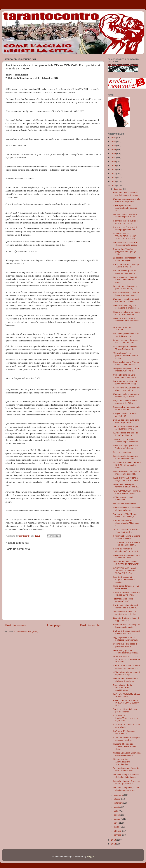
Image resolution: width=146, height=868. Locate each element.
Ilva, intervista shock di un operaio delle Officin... (125, 402)
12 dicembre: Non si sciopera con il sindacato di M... (126, 544)
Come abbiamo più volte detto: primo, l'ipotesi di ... (126, 376)
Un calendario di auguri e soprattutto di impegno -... (126, 307)
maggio (117, 819)
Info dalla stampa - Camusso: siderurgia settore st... (127, 782)
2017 (114, 174)
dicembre (118, 189)
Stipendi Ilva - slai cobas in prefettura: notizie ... (125, 645)
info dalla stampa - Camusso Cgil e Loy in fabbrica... (126, 776)
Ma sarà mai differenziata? (125, 504)
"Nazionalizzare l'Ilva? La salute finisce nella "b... (125, 613)
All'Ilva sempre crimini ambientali (123, 498)
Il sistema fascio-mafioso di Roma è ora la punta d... (125, 606)
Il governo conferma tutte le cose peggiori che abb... (126, 228)
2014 (114, 186)
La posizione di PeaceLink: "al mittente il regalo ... (127, 259)
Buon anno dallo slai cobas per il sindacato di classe (125, 194)
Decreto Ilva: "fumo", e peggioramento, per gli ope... (124, 251)
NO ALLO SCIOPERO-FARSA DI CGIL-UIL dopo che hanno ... (127, 465)
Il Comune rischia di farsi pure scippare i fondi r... (127, 739)
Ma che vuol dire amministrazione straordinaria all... (122, 762)
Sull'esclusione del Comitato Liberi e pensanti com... (126, 294)
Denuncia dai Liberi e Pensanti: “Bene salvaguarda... (123, 688)
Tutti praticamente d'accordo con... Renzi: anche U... (126, 769)
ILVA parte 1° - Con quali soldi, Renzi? (124, 732)
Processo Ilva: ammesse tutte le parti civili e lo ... (127, 408)
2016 (114, 178)
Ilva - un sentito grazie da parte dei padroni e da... (125, 272)
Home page (53, 625)
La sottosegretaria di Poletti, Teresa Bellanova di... (126, 348)
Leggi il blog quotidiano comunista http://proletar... (126, 652)
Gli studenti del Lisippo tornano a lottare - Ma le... (126, 486)
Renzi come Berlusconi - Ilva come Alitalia (126, 587)
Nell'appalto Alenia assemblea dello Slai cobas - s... (127, 754)
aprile (116, 823)
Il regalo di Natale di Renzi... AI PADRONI (126, 415)
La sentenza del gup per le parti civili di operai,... (125, 287)
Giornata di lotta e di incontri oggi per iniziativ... (126, 619)
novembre (118, 795)
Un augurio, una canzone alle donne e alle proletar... (127, 200)
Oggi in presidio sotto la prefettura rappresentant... (126, 639)
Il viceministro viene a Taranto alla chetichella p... (127, 537)
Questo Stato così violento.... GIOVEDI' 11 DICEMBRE (126, 563)
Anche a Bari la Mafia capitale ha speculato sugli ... (127, 626)
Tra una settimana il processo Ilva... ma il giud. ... (127, 531)
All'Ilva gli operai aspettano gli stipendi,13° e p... (127, 673)
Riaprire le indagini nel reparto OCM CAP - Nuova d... (127, 313)
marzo (117, 827)
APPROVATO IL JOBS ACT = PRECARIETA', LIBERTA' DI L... (127, 703)
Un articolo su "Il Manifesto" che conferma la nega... (126, 244)
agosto (117, 807)
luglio (116, 811)
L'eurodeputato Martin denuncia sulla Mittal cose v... (126, 523)
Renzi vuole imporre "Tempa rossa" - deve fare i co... (126, 363)
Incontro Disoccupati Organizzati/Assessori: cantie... (124, 579)
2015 (114, 182)
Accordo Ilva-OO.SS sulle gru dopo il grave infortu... (127, 389)
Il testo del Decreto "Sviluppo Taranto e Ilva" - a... (126, 266)
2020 (114, 162)
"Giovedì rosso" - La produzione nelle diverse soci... (125, 355)
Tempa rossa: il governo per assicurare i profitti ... (126, 428)
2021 (114, 158)
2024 (114, 146)
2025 (114, 142)
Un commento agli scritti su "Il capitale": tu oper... (127, 557)
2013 (114, 840)
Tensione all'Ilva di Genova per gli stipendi (125, 710)
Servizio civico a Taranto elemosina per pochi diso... (127, 441)
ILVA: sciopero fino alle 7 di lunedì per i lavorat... (125, 434)
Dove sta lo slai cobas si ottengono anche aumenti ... (126, 321)
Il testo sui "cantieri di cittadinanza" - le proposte (126, 550)
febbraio (118, 831)
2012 (114, 844)
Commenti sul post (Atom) (26, 631)
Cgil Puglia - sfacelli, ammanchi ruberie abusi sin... (125, 208)
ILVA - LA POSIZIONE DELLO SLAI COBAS (127, 695)
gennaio (118, 835)
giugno (117, 815)
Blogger (90, 857)
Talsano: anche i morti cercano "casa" (123, 600)
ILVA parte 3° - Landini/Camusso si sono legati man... (126, 718)
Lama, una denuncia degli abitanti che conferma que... (125, 280)
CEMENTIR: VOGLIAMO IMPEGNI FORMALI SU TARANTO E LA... (125, 571)
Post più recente (16, 625)
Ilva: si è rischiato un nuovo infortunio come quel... (126, 457)
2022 (114, 154)
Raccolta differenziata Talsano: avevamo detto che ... (125, 746)
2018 (114, 170)
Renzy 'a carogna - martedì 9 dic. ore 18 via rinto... (126, 593)
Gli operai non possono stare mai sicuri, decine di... (126, 370)
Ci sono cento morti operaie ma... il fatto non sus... (126, 341)
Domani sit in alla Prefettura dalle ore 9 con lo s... (126, 680)
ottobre (117, 799)
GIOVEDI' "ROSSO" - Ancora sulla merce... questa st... (126, 667)
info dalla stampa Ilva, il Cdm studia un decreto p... (126, 789)
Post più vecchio (91, 625)
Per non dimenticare (122, 452)
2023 (114, 150)
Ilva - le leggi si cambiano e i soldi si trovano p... (126, 335)
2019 (114, 166)
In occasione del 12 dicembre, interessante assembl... (127, 473)
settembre (118, 803)
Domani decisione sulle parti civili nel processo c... (126, 421)
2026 (114, 138)
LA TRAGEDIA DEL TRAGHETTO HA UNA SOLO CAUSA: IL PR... (125, 236)
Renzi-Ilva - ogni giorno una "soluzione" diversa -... (126, 447)
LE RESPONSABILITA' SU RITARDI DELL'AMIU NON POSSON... (127, 659)
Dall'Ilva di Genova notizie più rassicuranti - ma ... (127, 632)
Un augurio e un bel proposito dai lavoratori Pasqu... (127, 300)
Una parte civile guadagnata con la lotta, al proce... (126, 395)
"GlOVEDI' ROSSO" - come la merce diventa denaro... (127, 492)
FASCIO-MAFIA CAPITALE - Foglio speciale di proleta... (127, 479)
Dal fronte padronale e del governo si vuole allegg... (126, 382)
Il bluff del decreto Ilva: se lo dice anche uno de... (126, 222)
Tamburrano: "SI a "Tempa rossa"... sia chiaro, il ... (125, 515)
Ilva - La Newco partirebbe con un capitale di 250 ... (125, 216)
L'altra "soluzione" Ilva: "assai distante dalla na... (126, 509)
